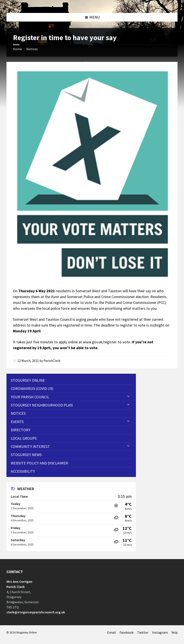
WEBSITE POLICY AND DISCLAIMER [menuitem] (39, 463)
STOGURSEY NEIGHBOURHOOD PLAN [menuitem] (42, 405)
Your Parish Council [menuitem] (30, 397)
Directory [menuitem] (20, 430)
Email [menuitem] (112, 632)
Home (17, 49)
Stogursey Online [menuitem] (28, 380)
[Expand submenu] (128, 397)
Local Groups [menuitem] (24, 438)
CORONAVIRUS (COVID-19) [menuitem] (32, 388)
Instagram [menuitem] (160, 632)
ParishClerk (52, 361)
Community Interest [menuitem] (30, 446)
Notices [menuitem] (18, 413)
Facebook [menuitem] (127, 632)
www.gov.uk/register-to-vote (106, 342)
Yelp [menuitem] (175, 632)
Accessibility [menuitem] (23, 471)
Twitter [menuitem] (143, 632)
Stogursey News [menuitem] (26, 455)
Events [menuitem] (17, 422)
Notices (32, 49)
